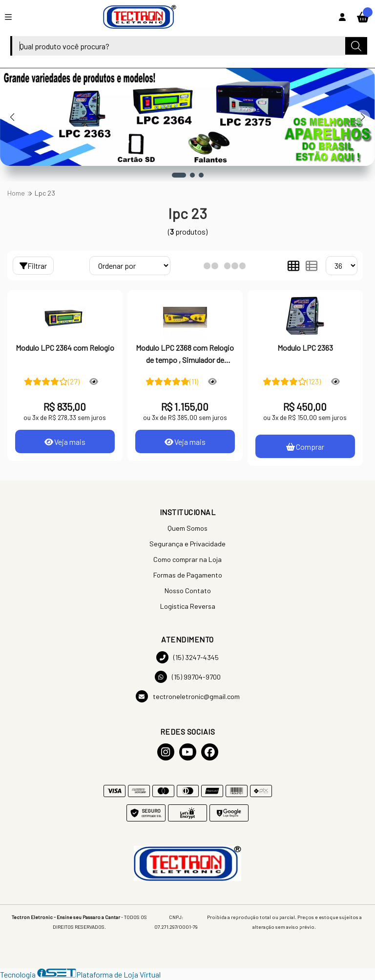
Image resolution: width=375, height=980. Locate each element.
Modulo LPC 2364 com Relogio (65, 348)
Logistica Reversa (188, 606)
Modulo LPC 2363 (305, 348)
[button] (179, 175)
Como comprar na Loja (187, 559)
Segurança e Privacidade (187, 544)
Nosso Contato (188, 590)
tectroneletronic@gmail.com (188, 696)
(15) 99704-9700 (188, 677)
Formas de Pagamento (188, 575)
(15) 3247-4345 (187, 657)
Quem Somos (187, 528)
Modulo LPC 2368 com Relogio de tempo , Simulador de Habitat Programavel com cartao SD (185, 355)
